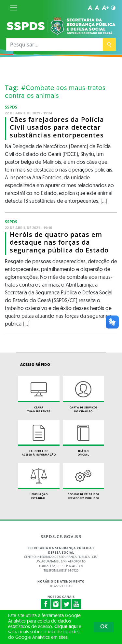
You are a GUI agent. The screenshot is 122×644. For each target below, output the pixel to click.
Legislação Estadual (39, 481)
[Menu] (14, 8)
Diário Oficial (84, 438)
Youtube (76, 604)
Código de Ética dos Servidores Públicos (84, 481)
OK (104, 627)
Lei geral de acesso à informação (39, 438)
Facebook (46, 604)
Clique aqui (66, 627)
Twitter (66, 604)
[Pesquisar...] (54, 45)
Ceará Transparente (39, 395)
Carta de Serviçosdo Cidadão (84, 395)
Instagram (56, 604)
